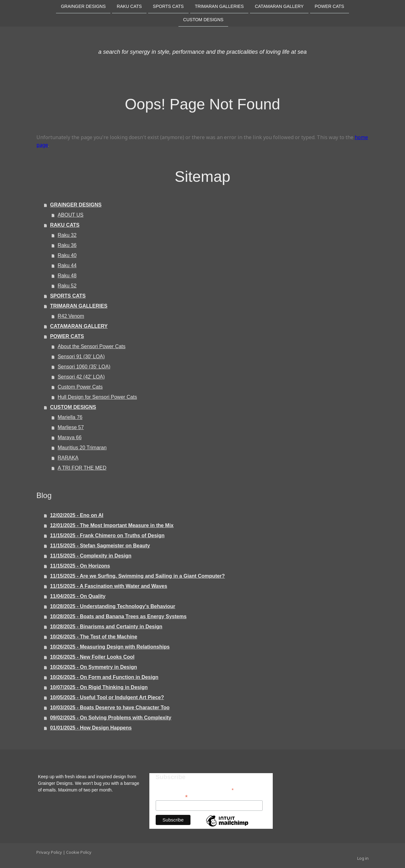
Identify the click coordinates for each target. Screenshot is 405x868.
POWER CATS (330, 6)
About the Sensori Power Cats (91, 346)
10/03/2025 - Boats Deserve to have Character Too (110, 708)
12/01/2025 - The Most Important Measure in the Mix (112, 525)
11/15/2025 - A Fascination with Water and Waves (109, 586)
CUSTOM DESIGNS (203, 20)
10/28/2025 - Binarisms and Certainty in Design (106, 627)
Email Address (172, 796)
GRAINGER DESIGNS (83, 6)
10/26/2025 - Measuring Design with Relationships (110, 647)
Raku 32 (67, 235)
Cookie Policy (79, 852)
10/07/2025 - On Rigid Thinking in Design (99, 687)
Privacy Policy (49, 852)
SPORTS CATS (168, 6)
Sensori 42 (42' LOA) (81, 377)
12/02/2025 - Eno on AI (77, 515)
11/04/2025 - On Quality (78, 596)
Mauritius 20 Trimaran (82, 448)
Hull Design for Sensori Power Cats (97, 397)
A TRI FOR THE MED (82, 468)
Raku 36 (67, 245)
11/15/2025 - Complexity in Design (91, 556)
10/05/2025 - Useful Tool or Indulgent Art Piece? (107, 697)
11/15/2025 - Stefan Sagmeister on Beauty (100, 546)
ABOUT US (71, 215)
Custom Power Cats (80, 387)
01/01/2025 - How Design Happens (91, 728)
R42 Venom (71, 316)
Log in (363, 858)
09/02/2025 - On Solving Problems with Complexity (111, 718)
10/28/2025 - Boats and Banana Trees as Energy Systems (118, 616)
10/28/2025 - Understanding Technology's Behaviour (113, 606)
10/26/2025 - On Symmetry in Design (93, 667)
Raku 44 (67, 265)
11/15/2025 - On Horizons (80, 566)
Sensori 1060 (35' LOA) (84, 367)
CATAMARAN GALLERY (279, 6)
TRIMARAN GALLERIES (219, 6)
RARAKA (68, 458)
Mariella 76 (70, 417)
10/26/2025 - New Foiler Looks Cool (92, 657)
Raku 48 (67, 276)
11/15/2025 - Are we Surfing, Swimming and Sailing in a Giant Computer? (137, 576)
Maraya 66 (70, 437)
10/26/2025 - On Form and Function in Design (104, 677)
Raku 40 (67, 255)
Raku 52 (67, 286)
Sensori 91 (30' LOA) (81, 357)
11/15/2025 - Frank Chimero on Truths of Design (107, 536)
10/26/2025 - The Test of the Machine (93, 637)
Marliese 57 (71, 427)
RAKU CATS (129, 6)
